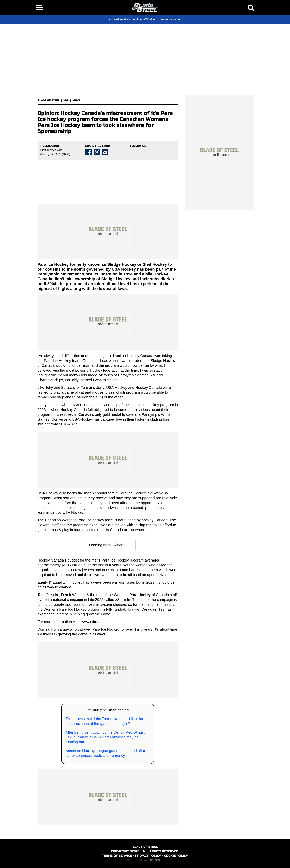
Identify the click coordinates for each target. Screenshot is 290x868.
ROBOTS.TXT (157, 860)
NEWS (76, 100)
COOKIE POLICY (176, 856)
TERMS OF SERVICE (117, 856)
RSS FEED (131, 860)
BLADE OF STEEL (49, 100)
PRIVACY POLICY (148, 856)
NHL (66, 100)
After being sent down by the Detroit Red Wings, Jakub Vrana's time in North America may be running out (105, 737)
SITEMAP (143, 860)
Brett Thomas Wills (51, 150)
